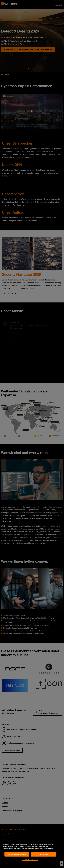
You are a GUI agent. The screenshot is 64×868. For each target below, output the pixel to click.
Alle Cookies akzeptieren (17, 854)
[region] (30, 852)
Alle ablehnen (43, 854)
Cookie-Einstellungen (30, 860)
